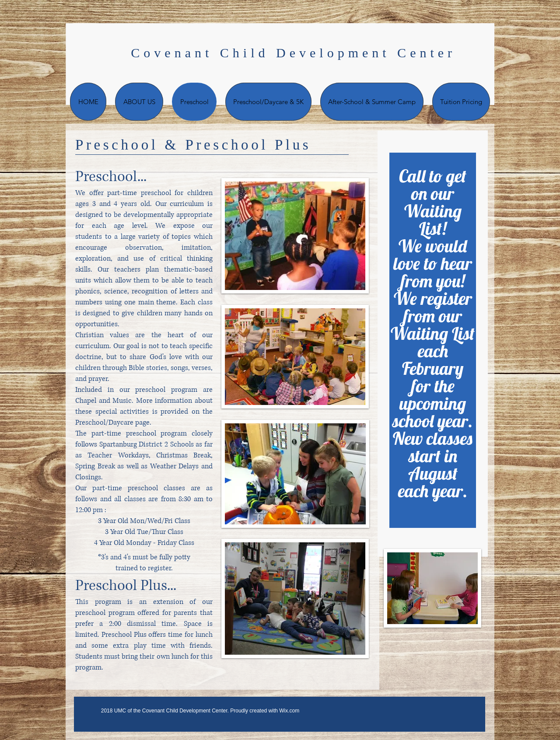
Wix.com (289, 711)
